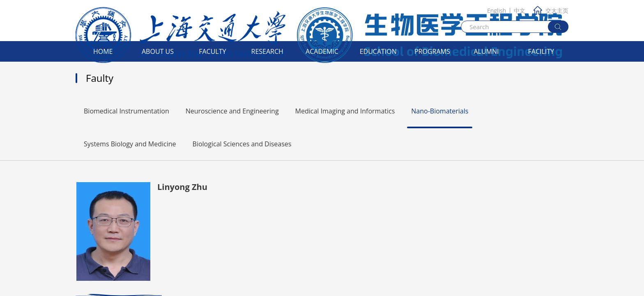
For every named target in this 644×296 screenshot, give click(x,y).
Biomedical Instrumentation (126, 111)
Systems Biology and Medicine (130, 144)
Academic (322, 51)
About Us (158, 51)
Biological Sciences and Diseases (242, 144)
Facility (541, 51)
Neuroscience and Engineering (232, 111)
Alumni (486, 51)
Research (267, 51)
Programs (432, 51)
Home (103, 51)
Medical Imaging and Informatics (345, 111)
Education (378, 51)
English (497, 10)
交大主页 (551, 10)
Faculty (212, 51)
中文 (520, 10)
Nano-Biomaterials (440, 111)
